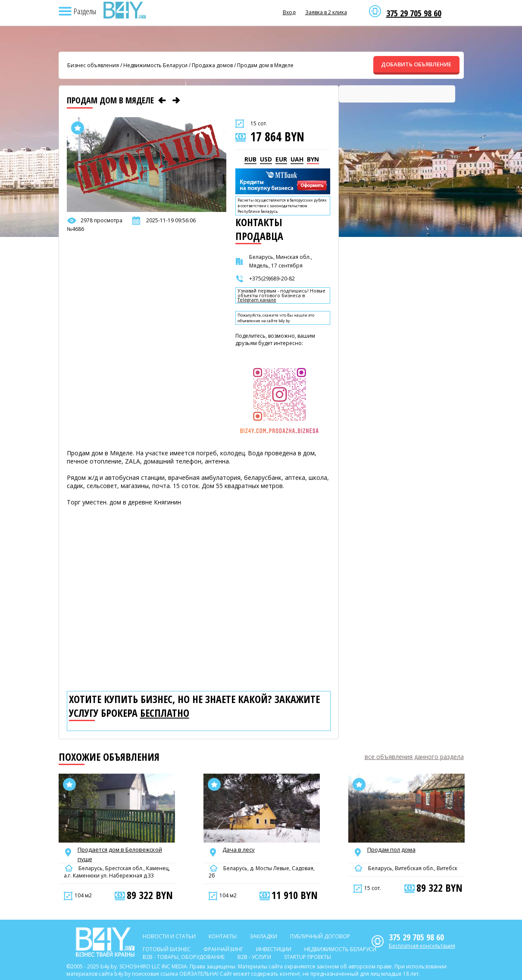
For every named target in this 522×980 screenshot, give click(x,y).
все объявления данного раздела (414, 757)
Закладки (263, 936)
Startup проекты (308, 957)
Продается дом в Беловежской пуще (120, 854)
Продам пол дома (391, 849)
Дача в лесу (239, 849)
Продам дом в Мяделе (265, 65)
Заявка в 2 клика (326, 12)
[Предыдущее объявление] (162, 100)
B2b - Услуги (254, 957)
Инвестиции (274, 949)
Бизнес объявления (93, 65)
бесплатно (165, 713)
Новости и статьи (169, 936)
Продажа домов (212, 65)
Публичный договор (320, 936)
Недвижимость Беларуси (155, 65)
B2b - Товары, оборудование (184, 957)
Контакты (223, 936)
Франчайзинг (223, 949)
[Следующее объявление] (176, 100)
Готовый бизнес (167, 949)
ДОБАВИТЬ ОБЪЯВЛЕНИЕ (416, 64)
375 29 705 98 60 (414, 13)
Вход (289, 12)
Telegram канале (257, 300)
